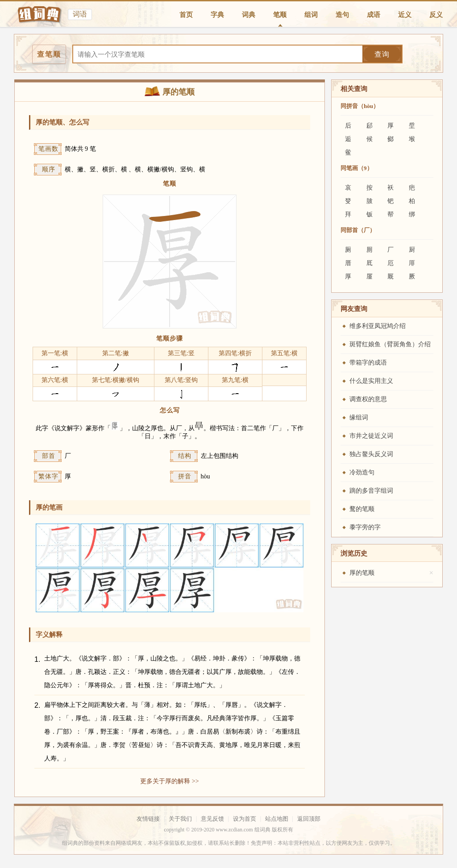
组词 (311, 15)
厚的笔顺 (362, 573)
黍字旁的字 (365, 527)
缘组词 (359, 417)
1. (37, 659)
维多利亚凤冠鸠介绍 (378, 326)
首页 (186, 15)
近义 (405, 15)
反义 (436, 15)
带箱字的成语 (368, 363)
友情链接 (148, 819)
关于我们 (180, 819)
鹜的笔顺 (362, 509)
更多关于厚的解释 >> (169, 781)
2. (37, 705)
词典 (249, 15)
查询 (382, 54)
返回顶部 (309, 819)
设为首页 (245, 819)
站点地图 (277, 819)
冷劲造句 (362, 472)
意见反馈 (212, 819)
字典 (217, 15)
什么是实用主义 (371, 381)
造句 (342, 15)
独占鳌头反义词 (371, 454)
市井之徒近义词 (371, 436)
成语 (374, 15)
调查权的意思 (368, 399)
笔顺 (280, 15)
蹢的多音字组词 (371, 491)
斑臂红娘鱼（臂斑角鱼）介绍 (390, 344)
